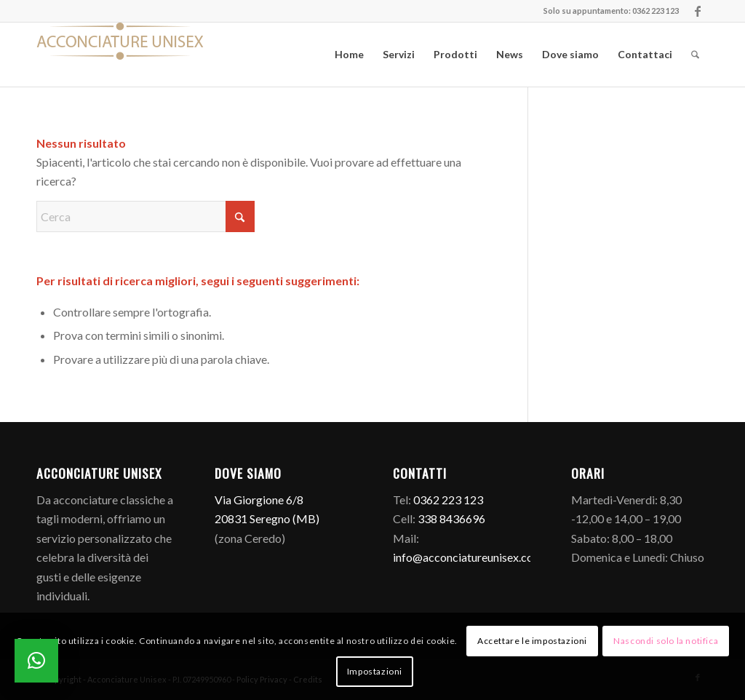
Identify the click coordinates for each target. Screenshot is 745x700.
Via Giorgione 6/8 (259, 500)
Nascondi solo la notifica (666, 641)
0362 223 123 (448, 500)
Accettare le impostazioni (532, 641)
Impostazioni (375, 671)
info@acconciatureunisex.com (468, 557)
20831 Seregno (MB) (267, 518)
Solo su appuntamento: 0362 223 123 (611, 11)
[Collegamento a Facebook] (698, 11)
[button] (36, 661)
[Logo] (120, 55)
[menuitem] (349, 55)
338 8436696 (451, 518)
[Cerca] (695, 55)
